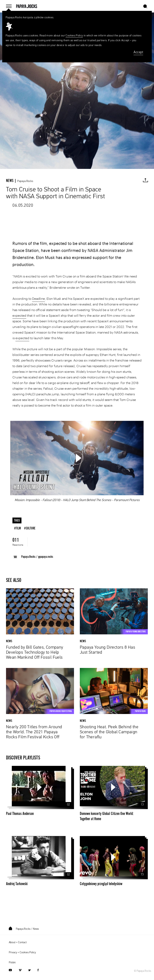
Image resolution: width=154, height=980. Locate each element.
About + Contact (18, 942)
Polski (12, 963)
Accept (138, 52)
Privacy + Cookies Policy (22, 952)
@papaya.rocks (46, 557)
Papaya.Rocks (25, 181)
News (36, 929)
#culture (30, 528)
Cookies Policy (74, 36)
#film (17, 528)
